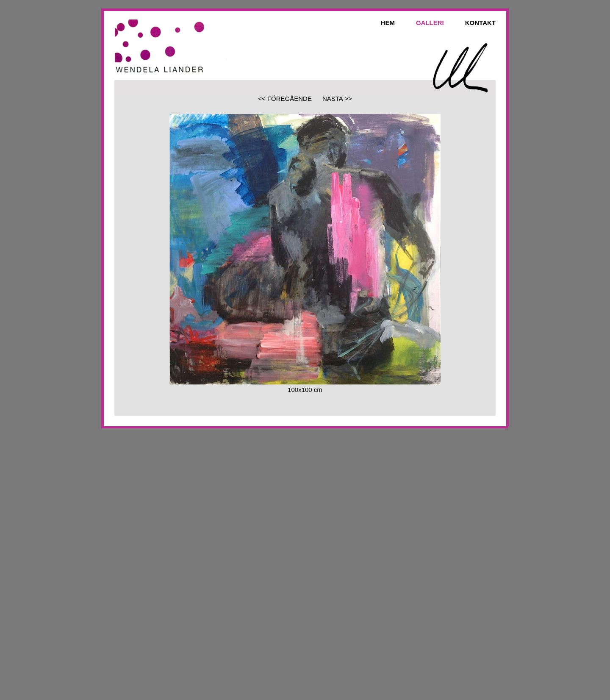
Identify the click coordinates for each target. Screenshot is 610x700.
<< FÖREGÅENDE (285, 99)
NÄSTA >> (337, 99)
